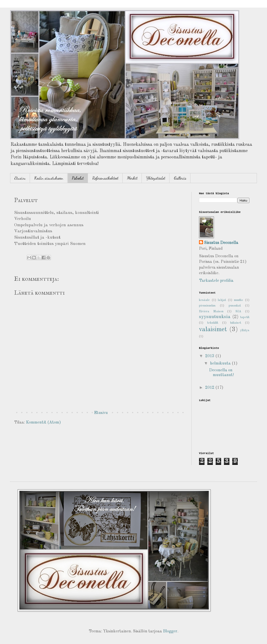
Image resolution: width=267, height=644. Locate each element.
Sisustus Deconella (221, 243)
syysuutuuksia (215, 317)
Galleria (180, 178)
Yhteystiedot (156, 178)
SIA (238, 311)
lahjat (222, 300)
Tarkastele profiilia (216, 281)
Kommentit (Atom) (43, 423)
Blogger (170, 631)
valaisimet (213, 329)
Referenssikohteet (105, 178)
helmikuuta (221, 363)
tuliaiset (236, 323)
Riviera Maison (211, 311)
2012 (210, 388)
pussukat (235, 306)
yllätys (245, 330)
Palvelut (78, 178)
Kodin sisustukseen (49, 178)
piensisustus (207, 306)
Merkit (132, 178)
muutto (239, 300)
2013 (210, 356)
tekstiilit (213, 323)
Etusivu (20, 178)
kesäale (204, 300)
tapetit (245, 317)
